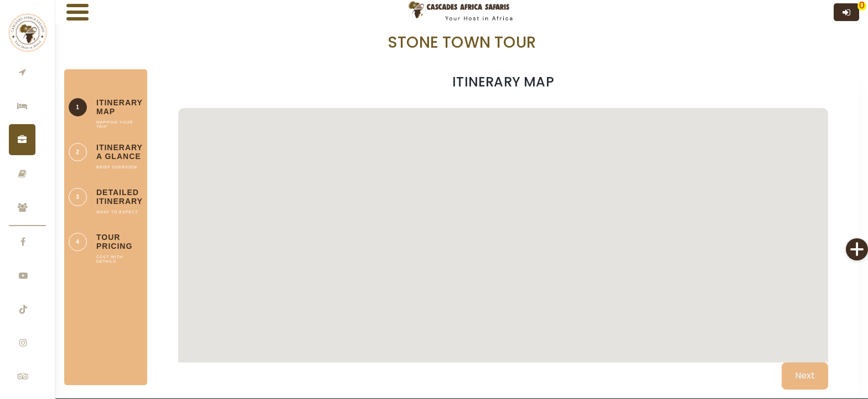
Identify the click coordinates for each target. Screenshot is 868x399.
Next (805, 375)
